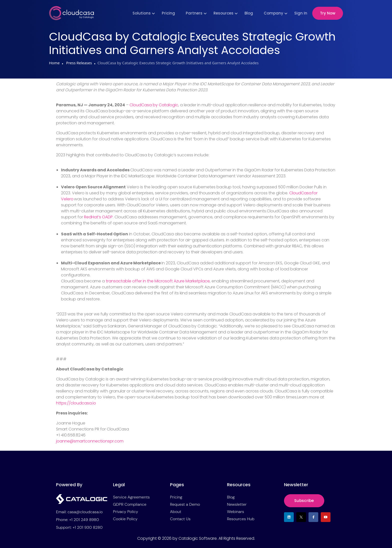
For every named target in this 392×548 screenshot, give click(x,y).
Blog (249, 13)
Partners (194, 13)
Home (54, 63)
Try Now (328, 13)
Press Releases (79, 63)
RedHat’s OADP (98, 217)
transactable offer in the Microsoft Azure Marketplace (158, 281)
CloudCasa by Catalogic (154, 105)
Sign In (301, 13)
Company (273, 13)
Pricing (168, 13)
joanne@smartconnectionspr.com (90, 441)
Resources (223, 13)
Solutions (142, 13)
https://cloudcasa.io (76, 403)
